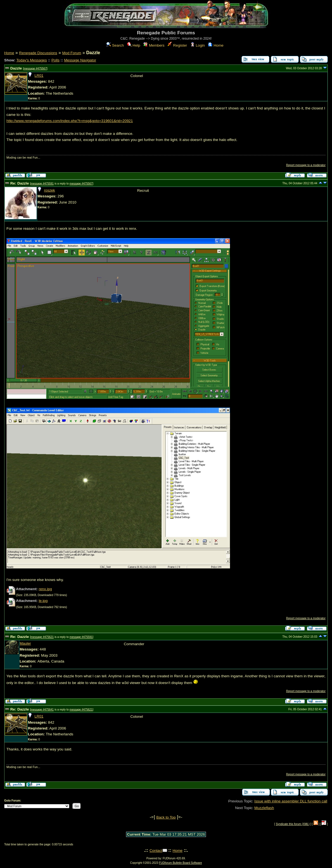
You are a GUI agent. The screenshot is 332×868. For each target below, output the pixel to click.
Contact (156, 851)
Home (216, 45)
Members (154, 45)
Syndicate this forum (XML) (293, 824)
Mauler (25, 643)
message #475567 (35, 69)
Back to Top (166, 817)
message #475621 (42, 637)
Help (134, 45)
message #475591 (42, 184)
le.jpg (43, 601)
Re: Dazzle (20, 183)
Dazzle (16, 68)
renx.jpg (45, 589)
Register (177, 45)
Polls (55, 60)
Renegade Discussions (38, 53)
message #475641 (42, 710)
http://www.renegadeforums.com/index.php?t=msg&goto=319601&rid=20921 (70, 121)
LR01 (39, 76)
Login (198, 45)
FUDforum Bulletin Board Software (180, 863)
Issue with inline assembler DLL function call (291, 801)
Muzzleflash (264, 808)
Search (115, 45)
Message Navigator (80, 60)
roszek (49, 190)
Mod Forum (72, 53)
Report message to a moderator (306, 165)
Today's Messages (31, 60)
